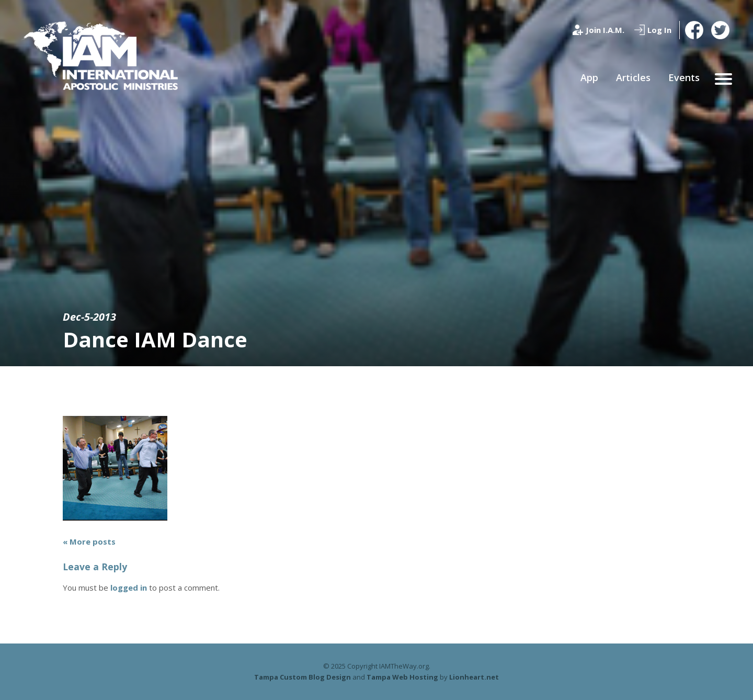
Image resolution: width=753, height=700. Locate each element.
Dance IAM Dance (155, 339)
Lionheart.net (474, 677)
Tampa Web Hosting (402, 677)
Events (684, 77)
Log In (659, 30)
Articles (633, 77)
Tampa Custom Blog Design (303, 677)
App (589, 77)
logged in (129, 588)
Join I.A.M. (605, 30)
